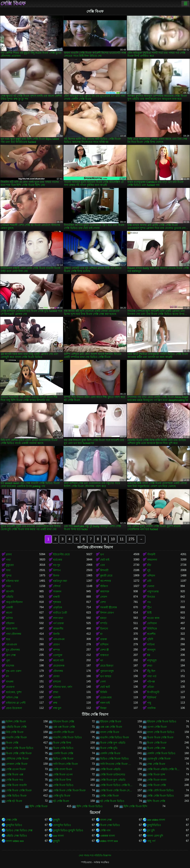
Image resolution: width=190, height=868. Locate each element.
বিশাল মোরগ (107, 613)
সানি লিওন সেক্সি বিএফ (65, 764)
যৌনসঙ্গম (58, 671)
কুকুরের (10, 565)
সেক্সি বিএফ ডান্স (156, 775)
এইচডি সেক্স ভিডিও (16, 836)
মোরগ (56, 645)
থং (102, 660)
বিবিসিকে (152, 629)
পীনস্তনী (151, 554)
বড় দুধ (57, 565)
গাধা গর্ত (152, 676)
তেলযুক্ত (58, 655)
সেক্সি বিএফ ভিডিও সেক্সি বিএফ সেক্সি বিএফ (117, 785)
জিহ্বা (103, 708)
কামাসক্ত (105, 592)
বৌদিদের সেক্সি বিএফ (17, 759)
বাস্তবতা (104, 655)
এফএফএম (59, 639)
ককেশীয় (151, 634)
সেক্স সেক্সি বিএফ (156, 764)
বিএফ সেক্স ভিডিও (110, 825)
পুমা (8, 660)
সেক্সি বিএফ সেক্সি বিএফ (19, 790)
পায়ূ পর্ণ (151, 841)
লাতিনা (151, 645)
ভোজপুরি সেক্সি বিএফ (159, 759)
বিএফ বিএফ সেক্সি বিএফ (160, 738)
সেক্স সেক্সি (12, 820)
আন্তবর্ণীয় (58, 629)
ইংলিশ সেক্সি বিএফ (16, 722)
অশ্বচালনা (152, 560)
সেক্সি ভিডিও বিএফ (16, 796)
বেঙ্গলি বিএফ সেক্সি (63, 753)
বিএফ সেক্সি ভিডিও (63, 748)
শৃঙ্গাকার (57, 602)
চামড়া (103, 618)
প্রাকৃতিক (58, 607)
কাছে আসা (12, 629)
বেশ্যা (103, 602)
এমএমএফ (12, 645)
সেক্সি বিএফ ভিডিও (63, 785)
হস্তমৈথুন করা (60, 581)
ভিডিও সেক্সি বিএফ (63, 759)
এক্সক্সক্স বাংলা (107, 836)
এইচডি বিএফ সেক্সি (16, 727)
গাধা (8, 560)
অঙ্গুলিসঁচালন (14, 602)
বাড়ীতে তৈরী (60, 613)
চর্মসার (9, 618)
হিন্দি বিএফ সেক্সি (156, 801)
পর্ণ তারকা (58, 623)
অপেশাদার (106, 581)
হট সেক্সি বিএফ (61, 801)
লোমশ (104, 597)
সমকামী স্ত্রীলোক (108, 607)
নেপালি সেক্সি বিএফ (64, 732)
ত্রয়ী (149, 581)
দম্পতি (104, 623)
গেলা (103, 682)
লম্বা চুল (57, 708)
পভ (149, 602)
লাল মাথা (58, 618)
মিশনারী (104, 570)
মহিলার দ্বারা (12, 581)
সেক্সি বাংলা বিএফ (63, 769)
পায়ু (149, 703)
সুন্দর (9, 576)
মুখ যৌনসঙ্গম (13, 650)
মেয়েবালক (59, 666)
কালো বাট (58, 660)
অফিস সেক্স (12, 698)
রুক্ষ (55, 703)
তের (103, 565)
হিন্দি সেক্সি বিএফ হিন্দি (135, 806)
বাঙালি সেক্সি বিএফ (16, 738)
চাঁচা (149, 565)
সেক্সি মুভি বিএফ (62, 796)
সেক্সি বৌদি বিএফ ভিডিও (160, 790)
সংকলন (57, 592)
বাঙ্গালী (57, 698)
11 (122, 539)
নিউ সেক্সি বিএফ (15, 732)
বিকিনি (104, 692)
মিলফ (56, 576)
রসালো (57, 682)
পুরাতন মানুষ (107, 671)
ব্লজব (9, 554)
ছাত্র (8, 639)
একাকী (9, 607)
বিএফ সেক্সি (12, 743)
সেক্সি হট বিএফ (14, 801)
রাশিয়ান (104, 645)
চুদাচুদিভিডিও (154, 825)
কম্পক (56, 650)
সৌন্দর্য (57, 586)
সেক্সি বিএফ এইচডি (110, 769)
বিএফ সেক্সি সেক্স (156, 748)
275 (131, 539)
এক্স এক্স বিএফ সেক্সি (64, 727)
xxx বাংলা (58, 836)
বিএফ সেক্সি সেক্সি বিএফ (19, 753)
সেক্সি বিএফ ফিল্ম (62, 780)
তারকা (104, 639)
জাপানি (10, 592)
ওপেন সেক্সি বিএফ (157, 727)
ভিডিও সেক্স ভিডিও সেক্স (19, 830)
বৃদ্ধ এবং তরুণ (14, 671)
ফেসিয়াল (152, 623)
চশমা (150, 666)
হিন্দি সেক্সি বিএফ (38, 806)
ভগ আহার (106, 676)
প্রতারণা (10, 687)
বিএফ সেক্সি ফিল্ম (62, 743)
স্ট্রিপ (149, 607)
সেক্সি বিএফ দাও (15, 780)
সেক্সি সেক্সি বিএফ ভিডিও (160, 796)
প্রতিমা (151, 687)
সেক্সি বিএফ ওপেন (63, 775)
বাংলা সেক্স (106, 820)
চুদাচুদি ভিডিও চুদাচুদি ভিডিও (68, 830)
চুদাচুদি (56, 820)
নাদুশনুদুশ (152, 660)
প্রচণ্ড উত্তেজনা (14, 708)
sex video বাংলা (156, 820)
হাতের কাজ (153, 618)
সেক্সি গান (105, 830)
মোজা (56, 676)
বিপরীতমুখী (153, 692)
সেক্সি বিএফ (13, 4)
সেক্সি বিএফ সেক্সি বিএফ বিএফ (69, 790)
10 (113, 539)
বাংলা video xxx (15, 841)
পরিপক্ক (151, 682)
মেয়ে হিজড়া (107, 666)
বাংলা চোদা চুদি (155, 836)
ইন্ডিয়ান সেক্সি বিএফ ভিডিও (162, 722)
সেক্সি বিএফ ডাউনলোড (113, 775)
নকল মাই (105, 703)
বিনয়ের (151, 597)
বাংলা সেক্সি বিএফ (110, 732)
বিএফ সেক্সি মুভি (109, 748)
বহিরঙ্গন (10, 623)
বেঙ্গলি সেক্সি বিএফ (110, 753)
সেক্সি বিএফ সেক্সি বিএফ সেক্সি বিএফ (117, 790)
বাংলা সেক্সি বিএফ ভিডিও (161, 732)
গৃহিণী (150, 639)
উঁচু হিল (151, 671)
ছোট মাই (105, 560)
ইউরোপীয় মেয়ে (61, 554)
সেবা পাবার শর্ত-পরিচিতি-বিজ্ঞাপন (95, 855)
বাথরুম (10, 682)
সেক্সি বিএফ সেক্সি (156, 785)
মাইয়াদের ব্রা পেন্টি (16, 703)
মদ (7, 676)
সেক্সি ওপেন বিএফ (16, 769)
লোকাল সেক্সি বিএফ (17, 764)
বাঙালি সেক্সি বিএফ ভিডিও (67, 738)
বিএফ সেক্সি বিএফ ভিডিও (20, 748)
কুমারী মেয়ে (106, 576)
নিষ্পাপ (57, 570)
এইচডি (10, 597)
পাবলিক (151, 708)
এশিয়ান (151, 576)
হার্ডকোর (58, 560)
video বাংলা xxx (109, 841)
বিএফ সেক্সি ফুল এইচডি (113, 743)
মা (101, 634)
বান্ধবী (56, 597)
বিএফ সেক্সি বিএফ (157, 743)
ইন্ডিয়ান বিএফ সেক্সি (64, 722)
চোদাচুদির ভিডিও (62, 825)
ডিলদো (104, 629)
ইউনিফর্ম (152, 698)
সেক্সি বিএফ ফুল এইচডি (113, 780)
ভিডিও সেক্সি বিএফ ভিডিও (114, 759)
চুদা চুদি (151, 830)
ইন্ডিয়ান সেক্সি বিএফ (111, 722)
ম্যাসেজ (10, 666)
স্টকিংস (104, 586)
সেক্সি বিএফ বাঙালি (16, 785)
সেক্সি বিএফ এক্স (15, 775)
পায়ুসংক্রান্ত (153, 592)
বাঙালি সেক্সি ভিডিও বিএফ (115, 738)
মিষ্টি (149, 613)
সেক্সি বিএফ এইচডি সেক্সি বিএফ (164, 769)
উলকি (56, 634)
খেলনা (151, 586)
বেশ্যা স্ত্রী (105, 650)
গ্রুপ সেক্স (11, 655)
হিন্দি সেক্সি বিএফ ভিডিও (90, 806)
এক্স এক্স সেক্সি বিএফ (111, 727)
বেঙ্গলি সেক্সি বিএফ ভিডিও (161, 753)
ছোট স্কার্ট (105, 687)
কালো (9, 613)
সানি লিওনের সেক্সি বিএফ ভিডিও (117, 764)
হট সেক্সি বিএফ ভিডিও (112, 801)
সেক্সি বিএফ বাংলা (157, 780)
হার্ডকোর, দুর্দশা (14, 692)
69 (149, 655)
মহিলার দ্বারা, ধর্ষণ (63, 687)
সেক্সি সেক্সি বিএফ (110, 796)
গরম (8, 586)
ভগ (102, 554)
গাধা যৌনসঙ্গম (14, 634)
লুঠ (149, 570)
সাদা (8, 570)
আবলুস (151, 650)
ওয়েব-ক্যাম (106, 698)
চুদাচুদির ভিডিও (14, 825)
